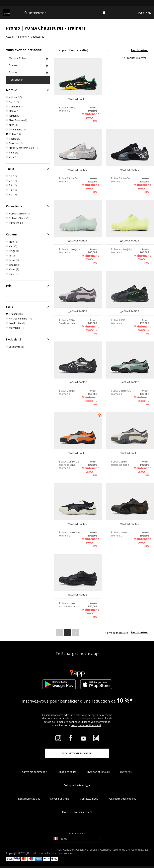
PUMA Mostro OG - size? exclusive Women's (70, 465)
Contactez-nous (89, 799)
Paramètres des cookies (122, 799)
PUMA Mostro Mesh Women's (70, 534)
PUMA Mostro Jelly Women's (69, 251)
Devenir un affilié (60, 799)
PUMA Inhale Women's (118, 322)
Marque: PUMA (28, 58)
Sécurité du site (121, 850)
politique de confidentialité (86, 725)
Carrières (106, 850)
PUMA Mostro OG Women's (121, 392)
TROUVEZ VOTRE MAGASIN (77, 753)
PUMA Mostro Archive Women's (69, 605)
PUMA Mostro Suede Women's (68, 322)
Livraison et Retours (98, 772)
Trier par (61, 50)
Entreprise (126, 772)
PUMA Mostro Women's (67, 392)
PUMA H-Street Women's (67, 109)
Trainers (28, 65)
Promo (28, 72)
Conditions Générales (75, 850)
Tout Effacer (16, 80)
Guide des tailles (67, 772)
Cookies (94, 850)
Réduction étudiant (29, 799)
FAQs (59, 850)
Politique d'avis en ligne (77, 785)
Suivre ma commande (35, 772)
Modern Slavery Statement (77, 812)
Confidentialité (140, 850)
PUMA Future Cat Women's (69, 180)
